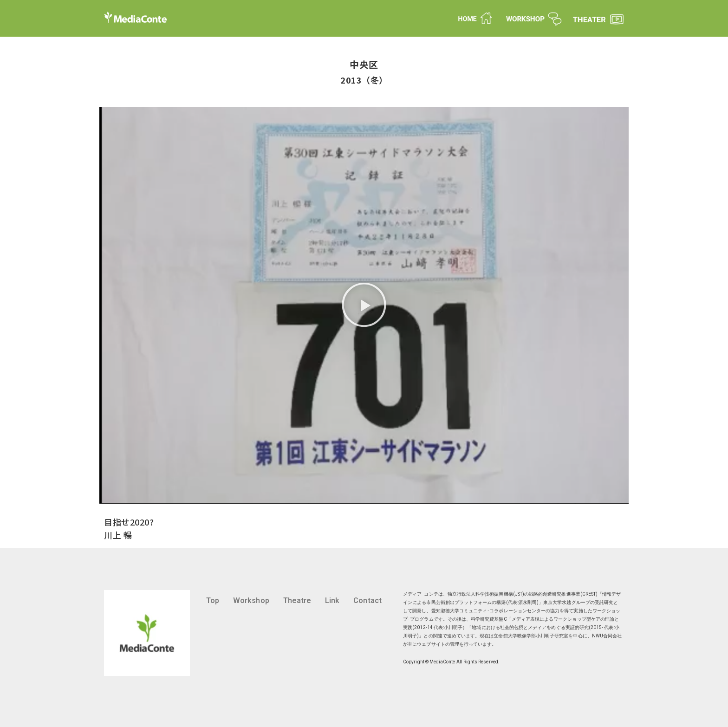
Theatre (297, 600)
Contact (367, 600)
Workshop (251, 600)
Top (213, 600)
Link (332, 600)
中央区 (364, 64)
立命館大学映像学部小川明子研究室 (531, 636)
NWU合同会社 (607, 636)
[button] (364, 305)
